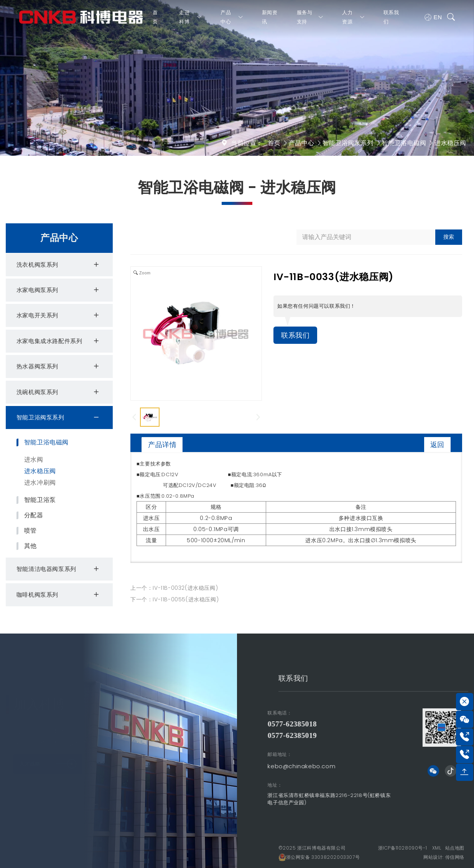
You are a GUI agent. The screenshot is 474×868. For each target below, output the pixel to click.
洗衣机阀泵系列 (59, 265)
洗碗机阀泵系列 (59, 392)
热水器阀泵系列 (59, 366)
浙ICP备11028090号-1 (403, 848)
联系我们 (391, 21)
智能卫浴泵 (40, 500)
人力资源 (353, 21)
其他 (30, 546)
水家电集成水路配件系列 (59, 341)
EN (433, 21)
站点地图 (455, 848)
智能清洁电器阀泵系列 (59, 569)
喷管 (30, 531)
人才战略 (48, 760)
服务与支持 (310, 21)
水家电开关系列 (59, 315)
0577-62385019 (204, 735)
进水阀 (34, 460)
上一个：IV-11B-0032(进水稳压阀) (174, 588)
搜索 (449, 237)
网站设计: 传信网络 (444, 857)
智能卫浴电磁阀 (404, 143)
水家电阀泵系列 (59, 290)
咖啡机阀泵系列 (59, 595)
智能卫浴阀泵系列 (348, 143)
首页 (155, 21)
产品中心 (232, 21)
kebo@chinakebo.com (213, 766)
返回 (437, 445)
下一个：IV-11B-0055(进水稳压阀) (174, 599)
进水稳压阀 (450, 143)
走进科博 (191, 21)
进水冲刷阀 (40, 483)
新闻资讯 (269, 21)
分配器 (34, 515)
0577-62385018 (204, 724)
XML (437, 848)
